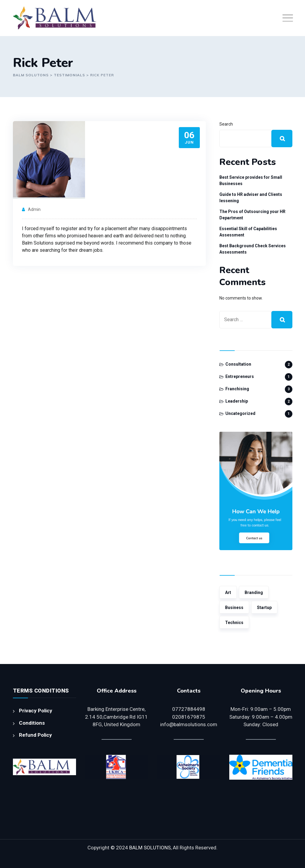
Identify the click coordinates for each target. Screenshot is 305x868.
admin (34, 209)
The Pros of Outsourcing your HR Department (252, 215)
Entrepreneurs (240, 376)
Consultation (238, 364)
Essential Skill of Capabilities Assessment (248, 232)
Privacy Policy (36, 711)
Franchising (237, 389)
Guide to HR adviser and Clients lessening (251, 198)
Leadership (237, 401)
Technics (234, 623)
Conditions (32, 723)
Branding (254, 592)
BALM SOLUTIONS (150, 848)
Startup (264, 608)
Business (234, 608)
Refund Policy (35, 735)
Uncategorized (240, 413)
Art (228, 592)
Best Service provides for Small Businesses (251, 180)
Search (226, 124)
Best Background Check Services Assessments (253, 249)
